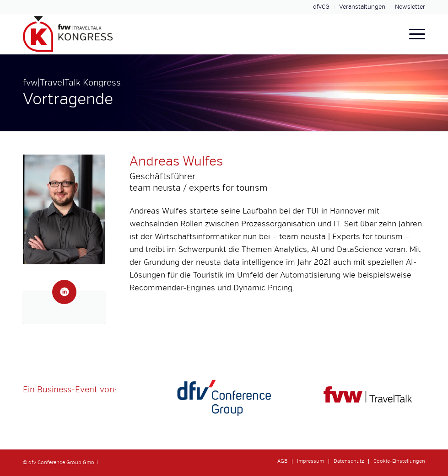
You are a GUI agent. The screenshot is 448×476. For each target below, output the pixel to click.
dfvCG (321, 7)
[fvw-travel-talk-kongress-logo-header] (68, 34)
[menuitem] (321, 7)
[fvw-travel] (369, 398)
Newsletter (410, 7)
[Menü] (413, 34)
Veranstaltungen (362, 7)
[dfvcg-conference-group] (224, 398)
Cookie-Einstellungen (399, 461)
